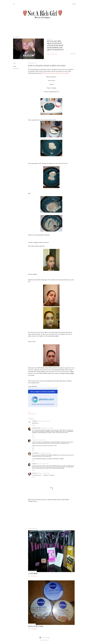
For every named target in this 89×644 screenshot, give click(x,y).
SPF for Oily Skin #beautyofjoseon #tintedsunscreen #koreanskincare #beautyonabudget (55, 45)
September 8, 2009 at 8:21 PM (39, 440)
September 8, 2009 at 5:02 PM (44, 421)
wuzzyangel (35, 453)
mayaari (34, 464)
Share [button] (48, 54)
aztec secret (16, 69)
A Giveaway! (33, 574)
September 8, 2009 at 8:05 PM (47, 428)
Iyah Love (35, 473)
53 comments (34, 576)
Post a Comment (54, 54)
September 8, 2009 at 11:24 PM (45, 453)
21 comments (34, 629)
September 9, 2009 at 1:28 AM (42, 464)
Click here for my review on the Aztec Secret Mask (56, 73)
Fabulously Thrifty (36, 428)
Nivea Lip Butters (36, 626)
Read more (73, 54)
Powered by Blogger (45, 638)
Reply (34, 425)
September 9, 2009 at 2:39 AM (43, 473)
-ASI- (48, 640)
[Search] (74, 4)
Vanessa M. (35, 421)
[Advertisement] (51, 515)
